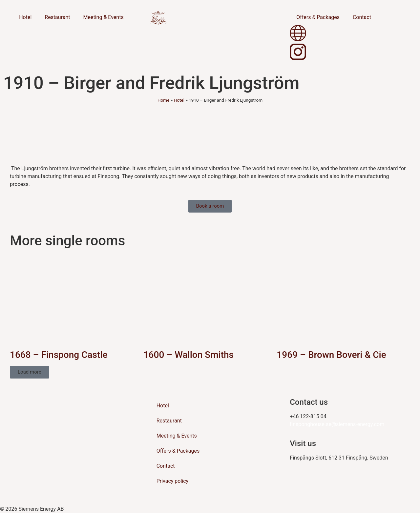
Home (164, 100)
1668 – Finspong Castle (59, 355)
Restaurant (57, 17)
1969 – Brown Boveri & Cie (331, 355)
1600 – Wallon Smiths (189, 355)
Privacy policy (173, 481)
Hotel (25, 17)
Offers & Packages (318, 17)
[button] (30, 372)
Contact (362, 17)
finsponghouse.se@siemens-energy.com (337, 424)
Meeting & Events (104, 17)
